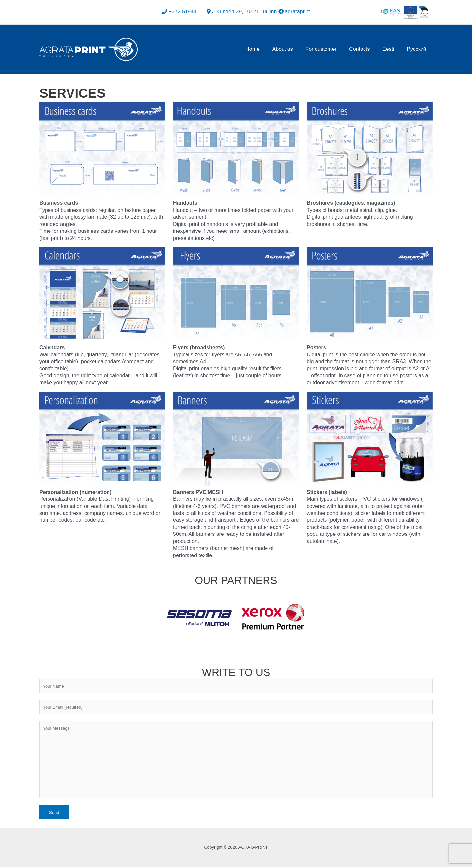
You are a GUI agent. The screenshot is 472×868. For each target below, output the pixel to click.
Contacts (365, 49)
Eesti (392, 49)
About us (293, 49)
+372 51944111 (187, 12)
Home (265, 49)
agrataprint (294, 12)
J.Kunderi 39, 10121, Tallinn (244, 12)
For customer (329, 49)
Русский (418, 49)
